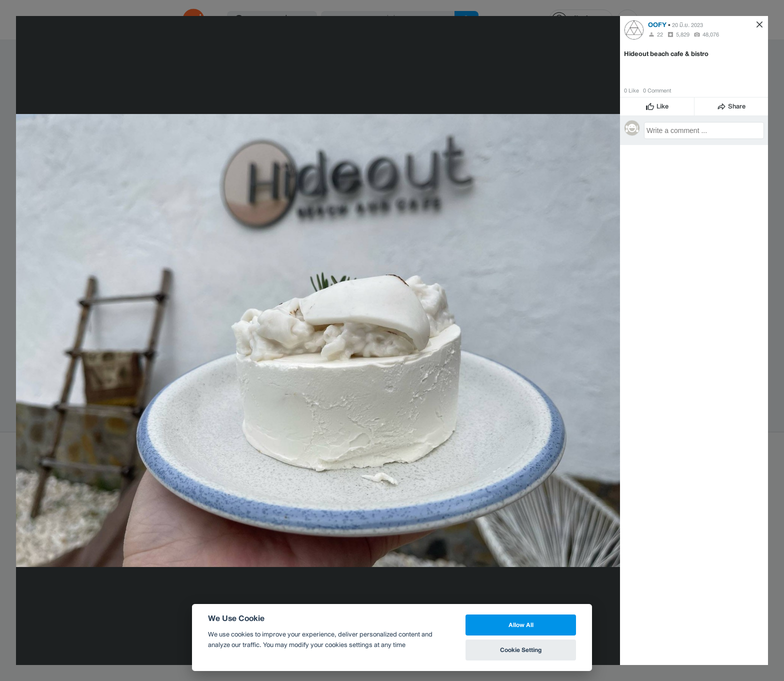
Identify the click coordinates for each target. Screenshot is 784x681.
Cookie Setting (521, 650)
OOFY (657, 25)
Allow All (521, 625)
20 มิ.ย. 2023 (687, 25)
